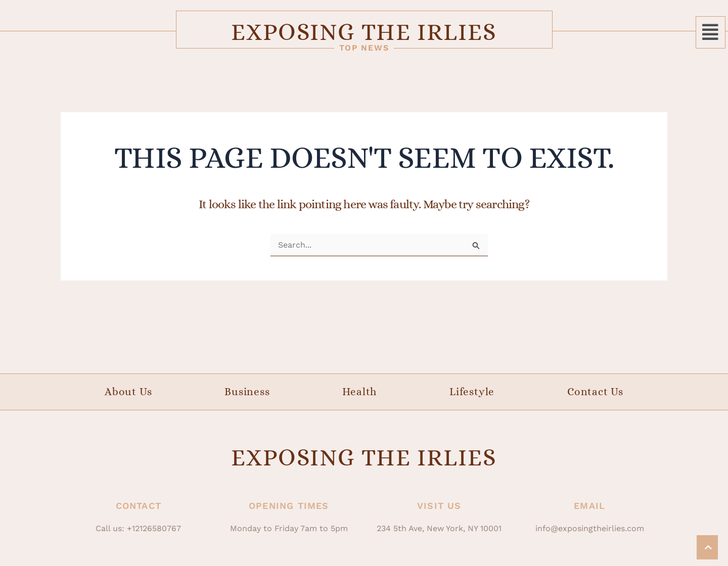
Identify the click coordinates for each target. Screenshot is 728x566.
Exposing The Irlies (364, 32)
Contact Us (595, 392)
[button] (711, 32)
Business (247, 392)
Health (359, 392)
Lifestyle (472, 392)
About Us (128, 392)
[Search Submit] (476, 246)
